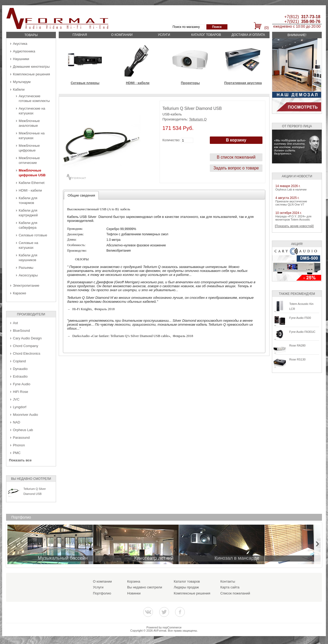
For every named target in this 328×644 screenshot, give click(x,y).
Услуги (164, 35)
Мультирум (22, 82)
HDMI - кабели (30, 190)
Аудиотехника (24, 51)
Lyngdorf (20, 407)
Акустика (20, 44)
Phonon (19, 445)
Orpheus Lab (23, 430)
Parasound (21, 438)
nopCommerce (172, 627)
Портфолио (102, 593)
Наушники (21, 59)
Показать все (20, 460)
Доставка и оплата (248, 35)
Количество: (171, 140)
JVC (16, 399)
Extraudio (20, 376)
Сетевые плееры (85, 83)
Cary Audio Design (27, 338)
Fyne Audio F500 (300, 318)
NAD (17, 422)
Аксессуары (28, 275)
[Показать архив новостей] (294, 226)
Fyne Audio (22, 384)
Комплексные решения (31, 74)
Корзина (134, 581)
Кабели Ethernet (32, 183)
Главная (80, 35)
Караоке (19, 293)
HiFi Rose (21, 392)
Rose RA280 (297, 345)
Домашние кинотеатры (31, 67)
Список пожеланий (235, 593)
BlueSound (21, 331)
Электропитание (26, 286)
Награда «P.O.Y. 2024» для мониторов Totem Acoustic (293, 218)
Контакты (228, 581)
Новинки (134, 593)
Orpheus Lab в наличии (291, 189)
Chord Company (26, 346)
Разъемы (26, 268)
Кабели (19, 89)
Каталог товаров (206, 35)
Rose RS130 (297, 359)
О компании (122, 35)
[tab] (81, 195)
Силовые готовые (33, 235)
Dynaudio (20, 369)
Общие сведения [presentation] (81, 195)
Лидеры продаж (186, 587)
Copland (19, 361)
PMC (17, 453)
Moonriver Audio (25, 415)
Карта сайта (230, 587)
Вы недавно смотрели (145, 587)
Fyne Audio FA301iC (302, 332)
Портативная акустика (243, 83)
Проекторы (190, 83)
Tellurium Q (198, 119)
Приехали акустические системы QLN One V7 (291, 203)
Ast (15, 323)
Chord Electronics (27, 353)
